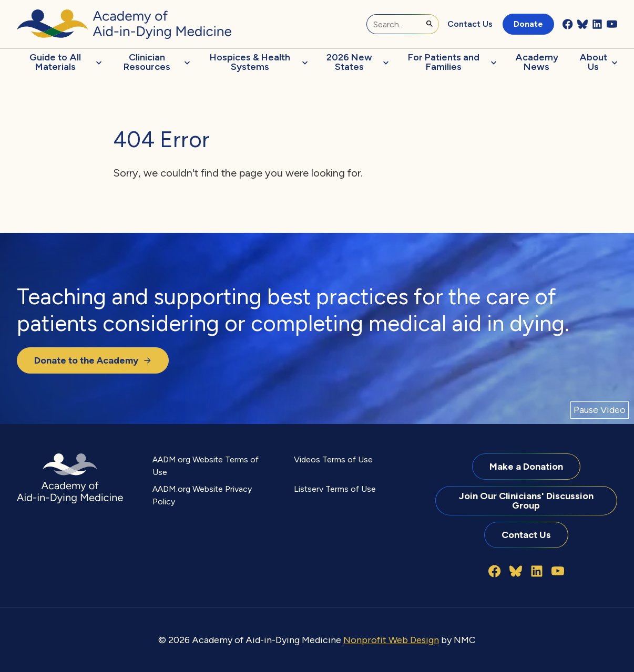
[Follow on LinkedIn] (597, 24)
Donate (528, 24)
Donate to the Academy (93, 360)
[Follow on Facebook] (568, 24)
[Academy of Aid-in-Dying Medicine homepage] (124, 24)
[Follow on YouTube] (612, 24)
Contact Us (470, 24)
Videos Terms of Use (333, 459)
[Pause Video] (600, 410)
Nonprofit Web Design (391, 640)
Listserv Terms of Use (335, 489)
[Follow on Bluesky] (582, 24)
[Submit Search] (430, 24)
